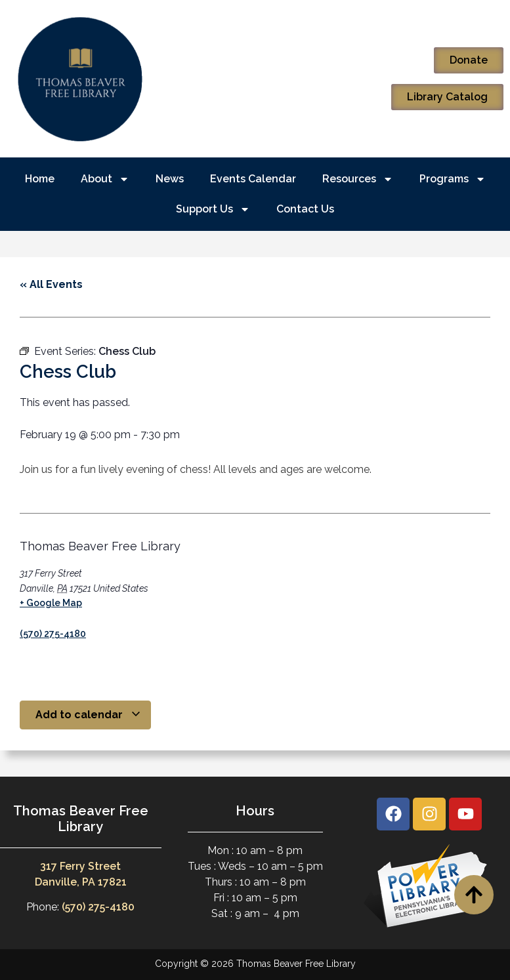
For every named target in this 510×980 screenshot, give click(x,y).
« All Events (51, 284)
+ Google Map (51, 603)
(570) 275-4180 (53, 634)
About (105, 179)
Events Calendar (253, 179)
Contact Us (305, 209)
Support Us (213, 209)
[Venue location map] (258, 590)
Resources (358, 179)
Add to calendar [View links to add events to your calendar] (88, 715)
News (170, 179)
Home (40, 179)
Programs (453, 179)
